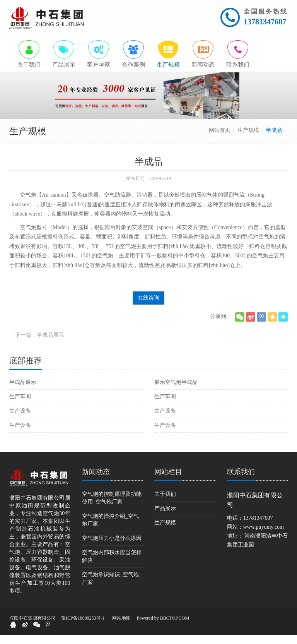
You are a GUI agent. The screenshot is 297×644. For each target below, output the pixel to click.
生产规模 (248, 139)
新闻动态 (96, 481)
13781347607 (265, 22)
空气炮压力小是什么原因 (112, 547)
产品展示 (165, 517)
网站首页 (220, 139)
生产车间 (20, 405)
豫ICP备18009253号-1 (83, 627)
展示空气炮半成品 (176, 391)
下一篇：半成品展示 (39, 344)
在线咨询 (148, 307)
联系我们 (241, 481)
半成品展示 (23, 391)
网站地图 (121, 627)
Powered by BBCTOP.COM (163, 627)
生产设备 (20, 420)
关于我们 (165, 503)
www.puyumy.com (264, 536)
